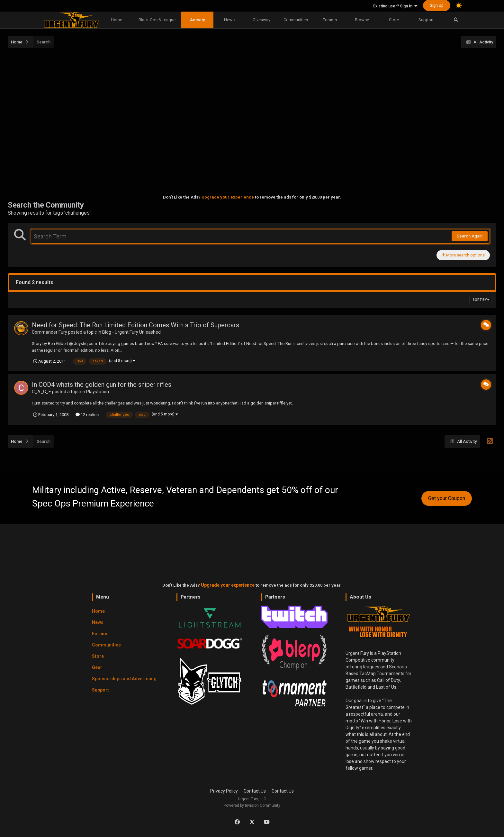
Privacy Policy (224, 791)
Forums (330, 20)
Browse (362, 20)
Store (394, 20)
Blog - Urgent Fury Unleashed (131, 332)
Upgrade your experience (228, 197)
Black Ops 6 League (157, 20)
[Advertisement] (252, 103)
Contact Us (255, 791)
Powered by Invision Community (252, 805)
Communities (296, 20)
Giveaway (261, 20)
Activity (197, 20)
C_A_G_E (41, 392)
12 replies (87, 415)
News (229, 20)
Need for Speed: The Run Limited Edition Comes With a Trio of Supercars (135, 325)
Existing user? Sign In (395, 6)
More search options (463, 255)
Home (117, 20)
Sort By (481, 300)
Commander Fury (50, 332)
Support (426, 20)
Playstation (98, 392)
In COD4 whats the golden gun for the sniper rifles (102, 385)
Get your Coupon (447, 498)
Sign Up (437, 5)
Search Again (470, 236)
